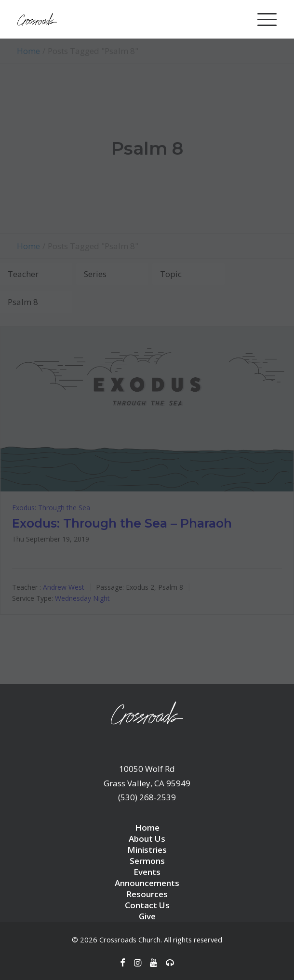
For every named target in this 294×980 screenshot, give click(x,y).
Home (147, 828)
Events (147, 872)
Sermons (147, 861)
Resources (147, 894)
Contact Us (147, 905)
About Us (147, 839)
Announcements (147, 883)
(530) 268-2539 (147, 797)
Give (147, 916)
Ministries (147, 850)
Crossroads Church (130, 940)
